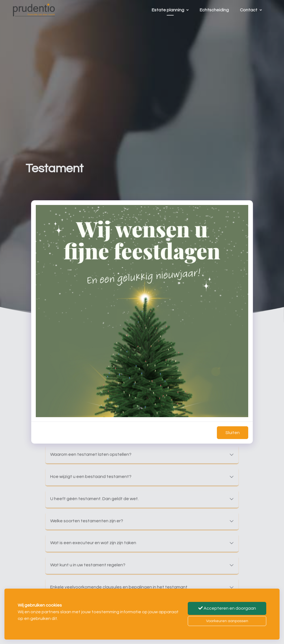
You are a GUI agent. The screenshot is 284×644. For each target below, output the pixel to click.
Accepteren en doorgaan (227, 608)
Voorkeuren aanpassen (227, 621)
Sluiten (233, 433)
